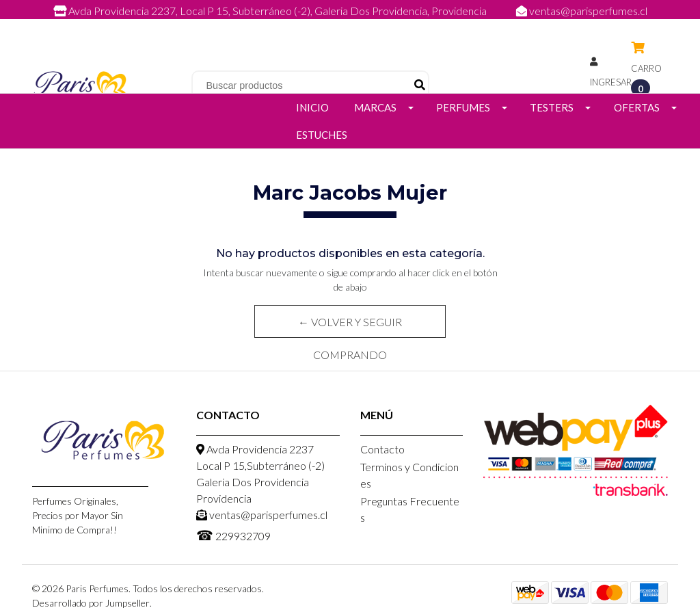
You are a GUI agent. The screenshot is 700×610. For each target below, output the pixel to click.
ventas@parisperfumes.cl (582, 11)
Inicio (312, 107)
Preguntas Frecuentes (410, 509)
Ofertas (637, 107)
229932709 (364, 26)
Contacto (382, 449)
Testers (552, 107)
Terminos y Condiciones (409, 475)
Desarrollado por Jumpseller (91, 603)
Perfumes (463, 107)
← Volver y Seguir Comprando (350, 327)
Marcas (375, 107)
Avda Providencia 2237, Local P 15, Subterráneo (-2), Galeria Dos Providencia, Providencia (271, 11)
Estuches (322, 135)
